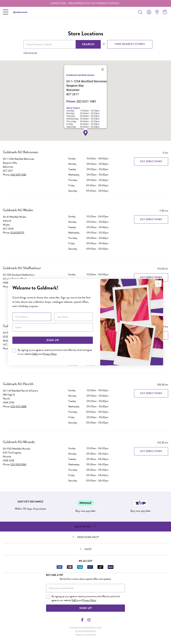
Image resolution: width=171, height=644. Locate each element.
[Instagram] (89, 620)
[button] (85, 133)
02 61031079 (17, 233)
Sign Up (53, 340)
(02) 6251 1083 (18, 175)
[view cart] (165, 12)
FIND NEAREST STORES (130, 44)
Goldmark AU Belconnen (21, 152)
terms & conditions (85, 635)
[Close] (103, 69)
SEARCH (88, 44)
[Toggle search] (141, 12)
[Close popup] (158, 284)
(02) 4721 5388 (18, 407)
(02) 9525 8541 (18, 464)
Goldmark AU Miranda (19, 442)
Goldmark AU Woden (18, 210)
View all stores (30, 53)
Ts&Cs (35, 354)
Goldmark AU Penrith (18, 384)
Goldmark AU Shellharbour (22, 268)
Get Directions (151, 161)
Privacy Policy (50, 354)
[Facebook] (82, 620)
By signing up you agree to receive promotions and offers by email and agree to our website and (55, 352)
